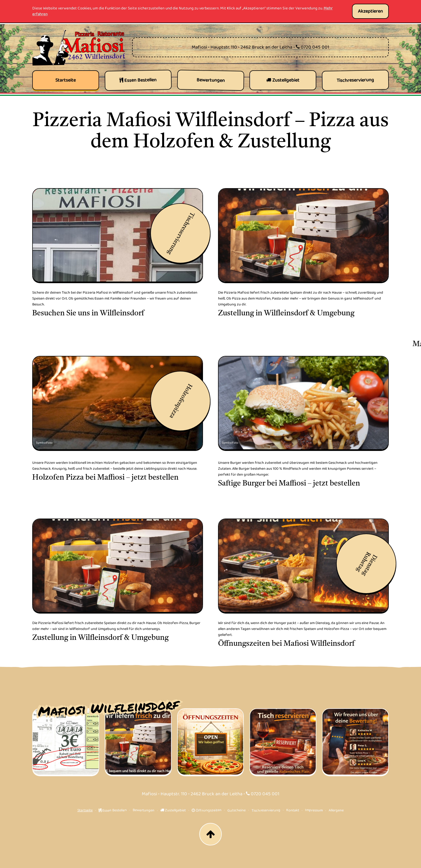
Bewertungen (144, 810)
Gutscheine (237, 810)
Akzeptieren (370, 11)
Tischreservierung (266, 810)
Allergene (336, 810)
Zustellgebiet (173, 810)
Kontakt (293, 810)
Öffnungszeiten (207, 810)
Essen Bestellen (113, 810)
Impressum (314, 810)
